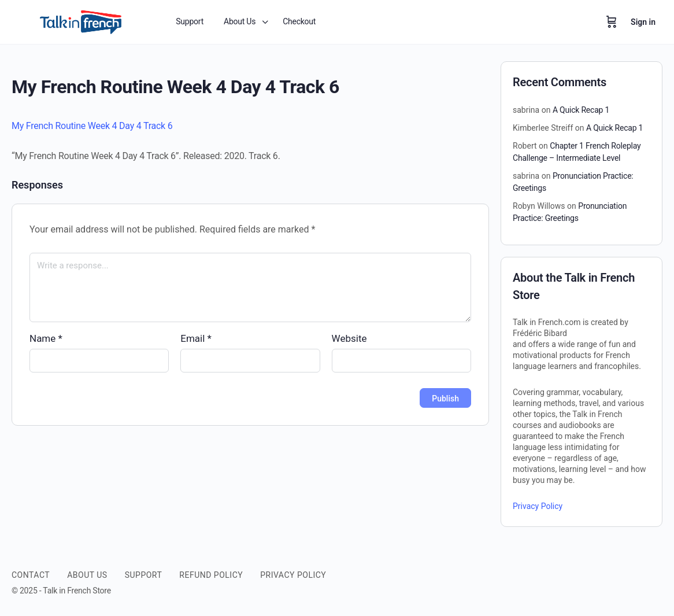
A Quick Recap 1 (581, 110)
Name (46, 338)
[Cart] (612, 22)
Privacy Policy (538, 506)
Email (196, 338)
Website (349, 338)
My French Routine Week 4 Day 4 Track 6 (92, 126)
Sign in (643, 22)
